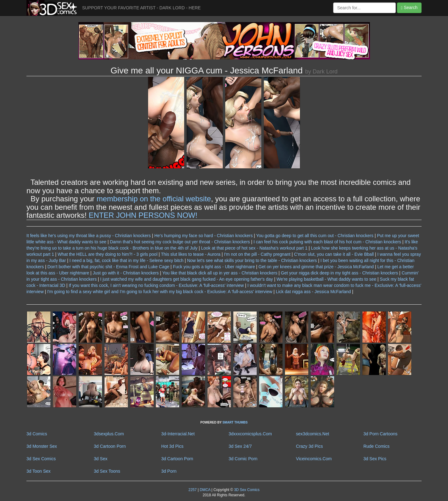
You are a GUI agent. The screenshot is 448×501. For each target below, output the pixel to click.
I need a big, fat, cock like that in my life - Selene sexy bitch (126, 260)
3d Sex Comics (41, 459)
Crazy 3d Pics (309, 446)
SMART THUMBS (235, 422)
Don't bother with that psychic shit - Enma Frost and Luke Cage (108, 267)
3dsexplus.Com (109, 434)
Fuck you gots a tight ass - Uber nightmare (214, 267)
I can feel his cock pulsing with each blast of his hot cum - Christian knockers (327, 242)
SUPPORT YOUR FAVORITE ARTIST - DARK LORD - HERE (141, 8)
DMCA (205, 490)
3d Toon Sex (39, 471)
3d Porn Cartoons (380, 434)
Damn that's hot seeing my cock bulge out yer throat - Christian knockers (180, 242)
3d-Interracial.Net (178, 434)
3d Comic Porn (243, 459)
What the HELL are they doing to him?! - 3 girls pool (107, 254)
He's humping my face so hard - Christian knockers (203, 236)
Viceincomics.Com (314, 459)
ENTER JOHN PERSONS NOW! (143, 215)
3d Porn (169, 471)
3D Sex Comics (246, 490)
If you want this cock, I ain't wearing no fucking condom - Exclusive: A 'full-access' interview (157, 285)
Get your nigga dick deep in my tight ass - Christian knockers (340, 273)
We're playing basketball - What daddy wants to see (327, 279)
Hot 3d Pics (172, 446)
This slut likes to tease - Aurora (191, 254)
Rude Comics (376, 446)
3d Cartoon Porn (110, 446)
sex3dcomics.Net (313, 434)
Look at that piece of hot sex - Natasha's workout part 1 (254, 248)
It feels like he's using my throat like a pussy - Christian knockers (89, 236)
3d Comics (37, 434)
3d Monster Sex (42, 446)
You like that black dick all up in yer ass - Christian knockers (220, 273)
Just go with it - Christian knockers (126, 273)
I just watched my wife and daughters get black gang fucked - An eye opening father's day (187, 279)
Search (409, 8)
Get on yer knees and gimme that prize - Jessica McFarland (316, 267)
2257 (193, 490)
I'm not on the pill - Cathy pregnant (257, 254)
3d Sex (101, 459)
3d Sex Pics (375, 459)
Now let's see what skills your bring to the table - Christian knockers (252, 260)
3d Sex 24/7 (240, 446)
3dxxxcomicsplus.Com (250, 434)
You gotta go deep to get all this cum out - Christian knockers (315, 236)
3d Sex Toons (107, 471)
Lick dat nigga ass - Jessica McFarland (313, 292)
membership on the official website (154, 199)
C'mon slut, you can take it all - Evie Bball (334, 254)
